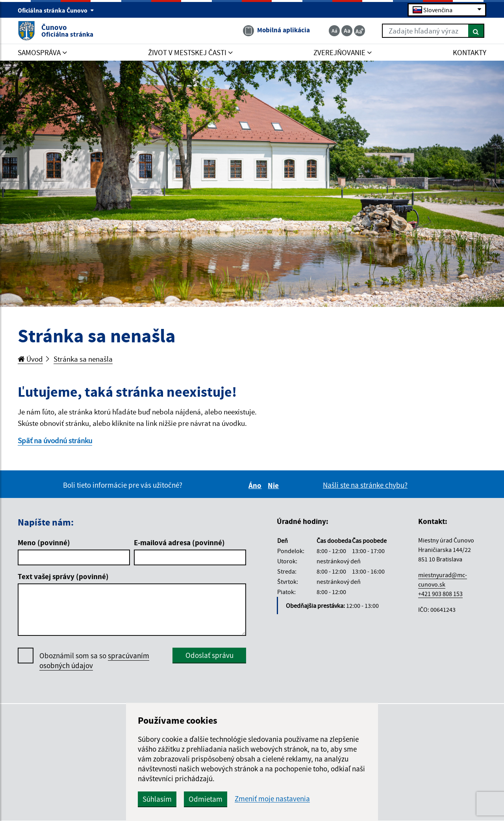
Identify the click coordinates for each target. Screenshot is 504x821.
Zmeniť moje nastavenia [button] (272, 799)
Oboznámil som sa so (94, 661)
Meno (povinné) (44, 542)
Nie (274, 485)
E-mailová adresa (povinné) (179, 542)
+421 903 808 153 (440, 594)
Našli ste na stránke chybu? (365, 485)
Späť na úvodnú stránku (55, 440)
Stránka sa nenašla (83, 359)
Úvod (30, 359)
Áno (256, 485)
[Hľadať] (476, 31)
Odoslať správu (209, 655)
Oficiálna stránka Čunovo (56, 10)
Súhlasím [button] (157, 799)
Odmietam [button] (206, 799)
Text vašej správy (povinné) (63, 576)
